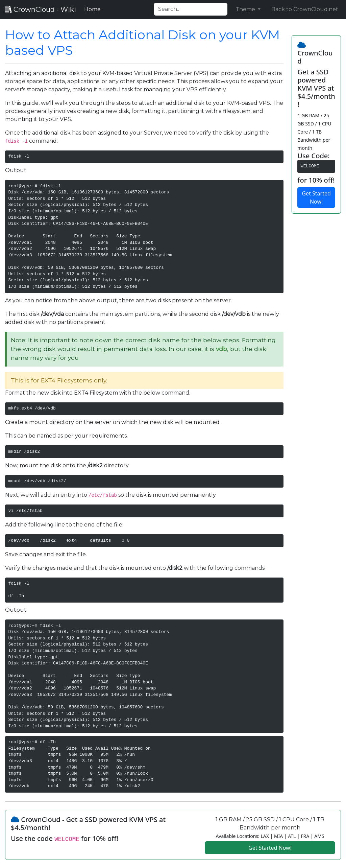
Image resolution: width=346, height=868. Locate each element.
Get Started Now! (316, 197)
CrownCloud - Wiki (41, 9)
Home (94, 9)
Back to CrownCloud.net (305, 9)
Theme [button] (246, 9)
